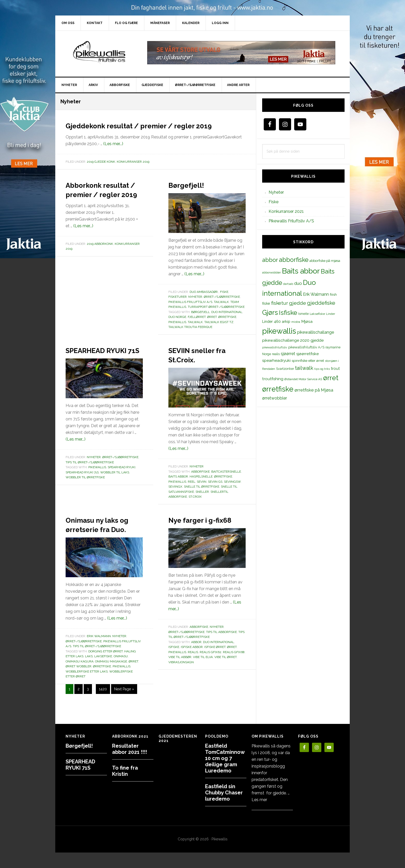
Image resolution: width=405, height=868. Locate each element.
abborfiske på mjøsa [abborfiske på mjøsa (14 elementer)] (325, 261)
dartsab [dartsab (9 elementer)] (288, 284)
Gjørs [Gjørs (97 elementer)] (270, 312)
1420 (103, 707)
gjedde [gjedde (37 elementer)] (298, 303)
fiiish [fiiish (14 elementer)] (333, 294)
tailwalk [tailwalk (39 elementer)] (304, 368)
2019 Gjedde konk (101, 171)
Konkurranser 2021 (286, 211)
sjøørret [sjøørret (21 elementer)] (288, 354)
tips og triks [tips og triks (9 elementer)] (322, 369)
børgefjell (200, 321)
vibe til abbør (180, 676)
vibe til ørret (225, 676)
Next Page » (124, 709)
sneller (202, 501)
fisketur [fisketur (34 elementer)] (280, 303)
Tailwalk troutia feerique (190, 336)
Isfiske (174, 666)
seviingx (175, 496)
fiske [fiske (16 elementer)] (266, 303)
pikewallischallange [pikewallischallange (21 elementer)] (316, 332)
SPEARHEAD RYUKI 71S (93, 364)
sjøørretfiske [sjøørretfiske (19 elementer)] (307, 354)
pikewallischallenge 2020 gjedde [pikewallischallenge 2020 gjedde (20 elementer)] (293, 340)
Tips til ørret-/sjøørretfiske (90, 481)
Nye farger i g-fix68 (201, 533)
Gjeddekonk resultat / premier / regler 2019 (153, 130)
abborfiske (200, 481)
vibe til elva (203, 676)
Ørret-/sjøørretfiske (222, 306)
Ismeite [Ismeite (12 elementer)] (303, 314)
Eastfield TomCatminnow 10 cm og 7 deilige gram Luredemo (225, 758)
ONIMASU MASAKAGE (111, 680)
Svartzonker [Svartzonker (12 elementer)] (285, 369)
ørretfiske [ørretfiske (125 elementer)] (278, 389)
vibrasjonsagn (181, 681)
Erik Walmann (99, 655)
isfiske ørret (215, 666)
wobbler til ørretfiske (85, 496)
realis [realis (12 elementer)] (276, 354)
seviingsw (232, 491)
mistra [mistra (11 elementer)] (296, 322)
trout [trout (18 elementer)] (335, 368)
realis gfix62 (211, 671)
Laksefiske (103, 675)
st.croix (195, 506)
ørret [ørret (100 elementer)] (331, 378)
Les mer (259, 800)
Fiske (224, 301)
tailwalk (195, 331)
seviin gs (215, 491)
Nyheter (195, 306)
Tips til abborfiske (221, 651)
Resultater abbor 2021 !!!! (130, 749)
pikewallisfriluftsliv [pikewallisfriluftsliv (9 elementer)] (275, 347)
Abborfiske (199, 645)
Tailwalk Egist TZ (219, 331)
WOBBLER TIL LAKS (115, 491)
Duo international (227, 321)
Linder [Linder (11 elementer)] (330, 314)
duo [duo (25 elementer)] (298, 283)
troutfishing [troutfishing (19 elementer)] (273, 379)
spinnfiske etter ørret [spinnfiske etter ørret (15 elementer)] (308, 361)
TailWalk (221, 311)
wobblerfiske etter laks (87, 690)
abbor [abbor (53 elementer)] (270, 260)
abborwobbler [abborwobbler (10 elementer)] (271, 272)
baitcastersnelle (226, 481)
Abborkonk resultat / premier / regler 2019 (102, 208)
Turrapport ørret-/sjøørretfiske (216, 316)
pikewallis (177, 331)
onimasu (121, 675)
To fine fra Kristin (125, 771)
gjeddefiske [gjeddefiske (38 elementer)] (321, 303)
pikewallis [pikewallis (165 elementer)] (279, 331)
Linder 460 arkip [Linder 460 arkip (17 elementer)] (276, 321)
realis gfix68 (234, 671)
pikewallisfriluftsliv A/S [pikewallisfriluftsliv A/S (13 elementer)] (306, 347)
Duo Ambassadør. (204, 301)
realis (193, 671)
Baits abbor (178, 486)
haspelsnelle (201, 486)
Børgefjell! (192, 194)
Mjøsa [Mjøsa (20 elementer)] (307, 321)
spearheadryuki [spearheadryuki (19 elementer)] (276, 361)
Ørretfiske (223, 486)
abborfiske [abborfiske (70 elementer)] (294, 260)
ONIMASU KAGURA (80, 680)
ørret (212, 326)
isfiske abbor (192, 666)
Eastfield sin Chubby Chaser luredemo (224, 793)
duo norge (177, 326)
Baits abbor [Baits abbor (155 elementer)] (301, 271)
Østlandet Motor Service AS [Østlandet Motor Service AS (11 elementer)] (303, 379)
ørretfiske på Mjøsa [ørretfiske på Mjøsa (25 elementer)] (314, 390)
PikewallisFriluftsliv (99, 53)
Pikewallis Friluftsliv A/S (190, 311)
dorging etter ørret (106, 670)
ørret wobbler (79, 685)
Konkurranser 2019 (133, 171)
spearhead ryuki (122, 486)
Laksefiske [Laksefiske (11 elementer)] (317, 314)
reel (192, 491)
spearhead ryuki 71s (82, 491)
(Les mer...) (113, 153)
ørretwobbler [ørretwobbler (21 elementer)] (275, 398)
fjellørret (197, 326)
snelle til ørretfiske (202, 496)
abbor (196, 661)
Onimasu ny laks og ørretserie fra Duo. (102, 538)
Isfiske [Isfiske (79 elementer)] (288, 313)
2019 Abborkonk (100, 272)
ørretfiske (227, 326)
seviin (202, 491)
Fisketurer (178, 306)
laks (89, 675)
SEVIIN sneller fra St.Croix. (200, 364)
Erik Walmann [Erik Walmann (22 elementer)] (316, 294)
